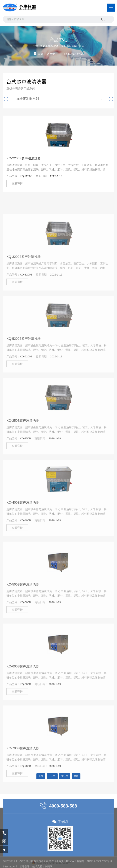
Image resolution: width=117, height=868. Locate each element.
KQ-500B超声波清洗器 (23, 610)
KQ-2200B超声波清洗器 (24, 158)
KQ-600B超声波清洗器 (23, 692)
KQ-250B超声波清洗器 (23, 447)
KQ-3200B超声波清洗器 (24, 283)
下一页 (63, 776)
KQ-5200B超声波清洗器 (24, 365)
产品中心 (52, 54)
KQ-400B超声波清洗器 (23, 529)
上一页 (54, 776)
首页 (40, 54)
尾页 (71, 776)
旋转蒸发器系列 (28, 99)
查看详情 (17, 184)
